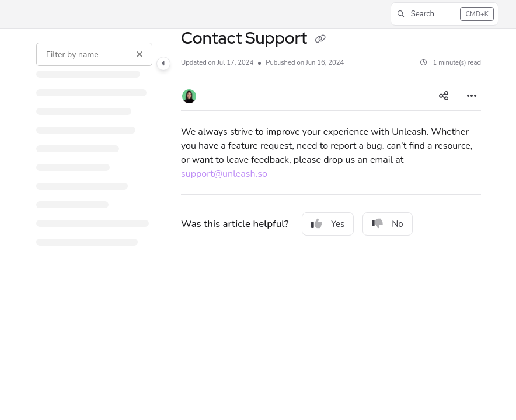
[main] (331, 145)
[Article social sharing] (444, 96)
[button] (444, 14)
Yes (328, 224)
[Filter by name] (94, 54)
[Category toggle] (163, 64)
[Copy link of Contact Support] (320, 40)
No (388, 224)
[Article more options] (472, 96)
